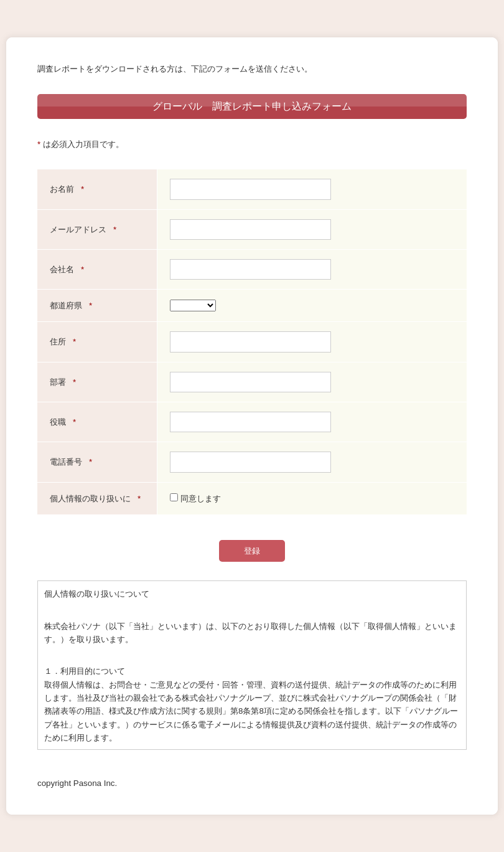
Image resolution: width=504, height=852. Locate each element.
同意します (195, 499)
